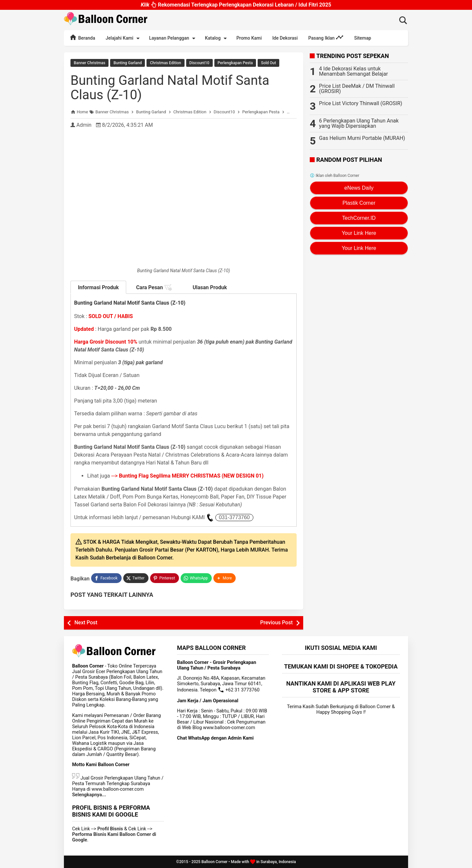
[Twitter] (136, 578)
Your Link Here (359, 233)
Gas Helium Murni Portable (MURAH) (362, 138)
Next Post (86, 623)
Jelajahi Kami (124, 38)
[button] (225, 578)
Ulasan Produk (210, 287)
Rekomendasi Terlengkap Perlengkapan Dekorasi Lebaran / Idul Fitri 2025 (236, 3)
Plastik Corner (359, 203)
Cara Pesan (154, 288)
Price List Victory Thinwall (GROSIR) (361, 103)
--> (188, 476)
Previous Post (276, 623)
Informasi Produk (98, 287)
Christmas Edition (165, 63)
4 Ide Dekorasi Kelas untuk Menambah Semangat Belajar (353, 71)
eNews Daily (359, 188)
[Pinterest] (165, 578)
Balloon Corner (214, 862)
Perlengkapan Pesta (235, 63)
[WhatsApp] (196, 578)
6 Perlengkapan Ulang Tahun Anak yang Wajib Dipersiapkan (359, 123)
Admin (84, 125)
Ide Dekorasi (285, 38)
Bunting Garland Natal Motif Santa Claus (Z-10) (170, 88)
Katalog (217, 38)
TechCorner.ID (359, 218)
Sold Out (268, 63)
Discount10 (199, 63)
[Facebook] (106, 578)
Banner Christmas (89, 63)
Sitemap (363, 38)
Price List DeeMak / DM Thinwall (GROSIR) (357, 89)
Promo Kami (249, 38)
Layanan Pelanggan (173, 38)
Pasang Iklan (326, 37)
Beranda (82, 37)
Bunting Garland (128, 63)
